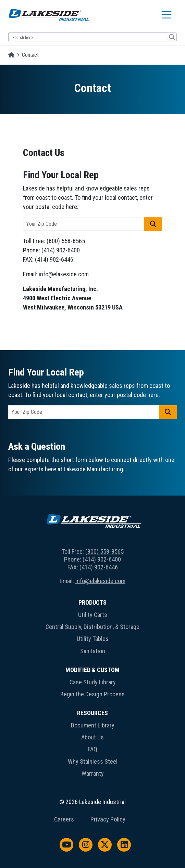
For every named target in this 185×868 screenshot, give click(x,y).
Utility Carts (93, 615)
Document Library (93, 725)
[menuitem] (92, 628)
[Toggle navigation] (166, 15)
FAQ (92, 749)
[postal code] (84, 224)
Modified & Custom (92, 670)
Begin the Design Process (92, 694)
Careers (64, 819)
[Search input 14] (88, 37)
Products (92, 602)
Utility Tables (93, 639)
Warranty (93, 773)
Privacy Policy (108, 819)
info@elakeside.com (100, 581)
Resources (92, 713)
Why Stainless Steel (93, 761)
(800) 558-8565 (104, 551)
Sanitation (93, 651)
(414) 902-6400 (102, 559)
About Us (92, 737)
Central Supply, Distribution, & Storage (92, 627)
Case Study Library (93, 682)
